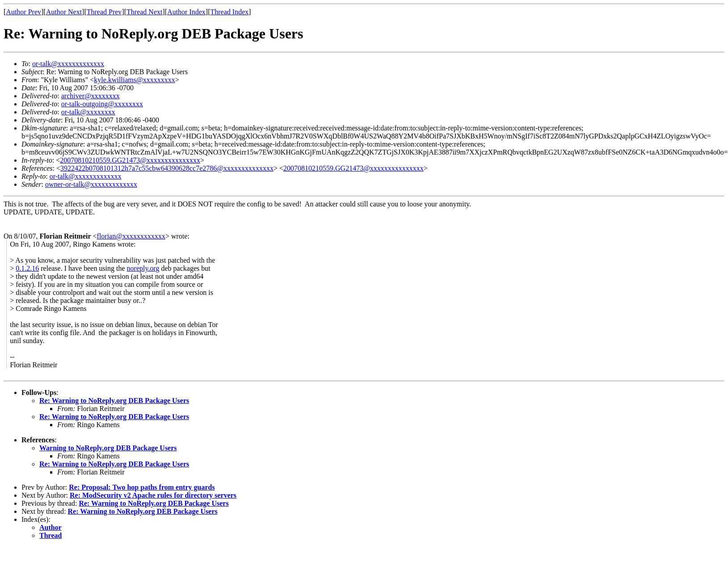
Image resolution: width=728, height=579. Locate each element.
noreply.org (143, 268)
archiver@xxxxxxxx (90, 96)
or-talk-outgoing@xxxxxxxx (102, 104)
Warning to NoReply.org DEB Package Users (108, 448)
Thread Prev (104, 12)
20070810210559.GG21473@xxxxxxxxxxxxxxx (130, 160)
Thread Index (230, 12)
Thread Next (144, 12)
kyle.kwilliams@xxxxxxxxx (134, 80)
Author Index (186, 12)
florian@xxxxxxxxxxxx (131, 236)
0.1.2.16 (27, 268)
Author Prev (23, 12)
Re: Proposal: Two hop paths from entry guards (142, 487)
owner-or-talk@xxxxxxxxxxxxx (91, 184)
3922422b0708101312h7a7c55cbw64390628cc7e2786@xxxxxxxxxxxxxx (167, 168)
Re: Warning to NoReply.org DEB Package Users (114, 401)
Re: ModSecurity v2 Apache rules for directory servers (153, 495)
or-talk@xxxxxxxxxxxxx (68, 64)
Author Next (64, 12)
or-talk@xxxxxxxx (88, 112)
